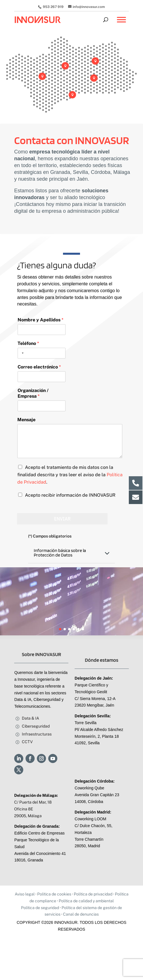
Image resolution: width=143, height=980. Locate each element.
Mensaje (26, 420)
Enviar (62, 519)
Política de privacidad (93, 894)
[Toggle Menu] (121, 22)
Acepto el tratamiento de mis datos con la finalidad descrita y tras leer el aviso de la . (70, 475)
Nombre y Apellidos (40, 320)
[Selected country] (22, 353)
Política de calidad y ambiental (86, 901)
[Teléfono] (42, 353)
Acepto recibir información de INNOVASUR (70, 495)
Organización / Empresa (33, 393)
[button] (60, 629)
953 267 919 (53, 7)
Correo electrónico (39, 367)
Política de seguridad (40, 908)
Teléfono (28, 343)
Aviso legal (25, 894)
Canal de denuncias (81, 914)
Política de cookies (54, 894)
